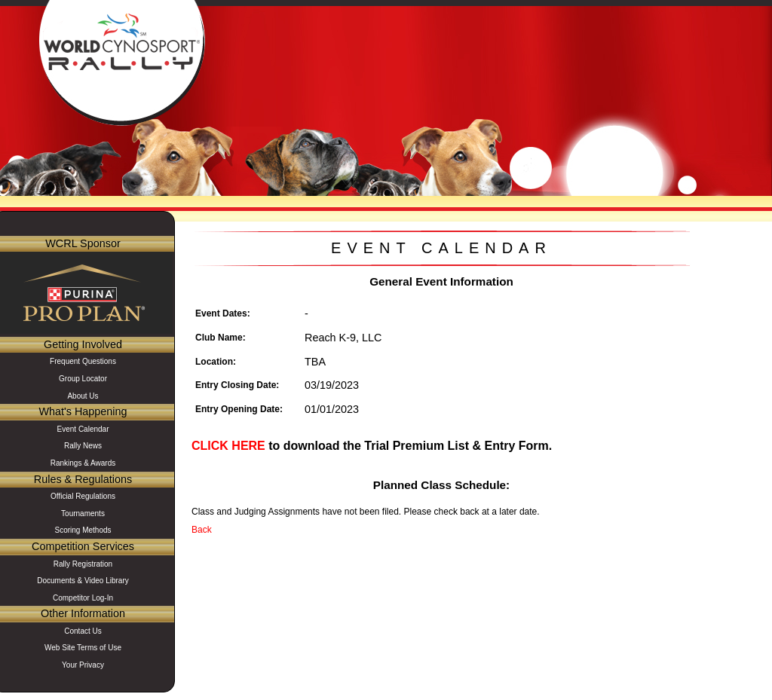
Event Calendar (83, 429)
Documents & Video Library (83, 581)
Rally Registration (83, 564)
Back (202, 530)
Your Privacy (83, 665)
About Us (83, 396)
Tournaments (83, 514)
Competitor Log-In (83, 598)
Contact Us (83, 631)
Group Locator (83, 379)
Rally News (83, 446)
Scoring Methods (83, 530)
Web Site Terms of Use (83, 648)
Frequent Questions (83, 361)
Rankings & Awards (83, 463)
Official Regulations (83, 496)
